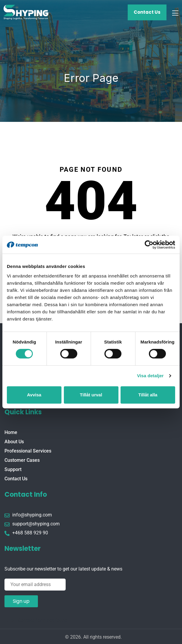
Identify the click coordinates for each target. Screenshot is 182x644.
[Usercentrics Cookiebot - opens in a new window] (149, 245)
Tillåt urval (91, 395)
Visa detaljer (150, 376)
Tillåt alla (148, 395)
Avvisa (34, 395)
